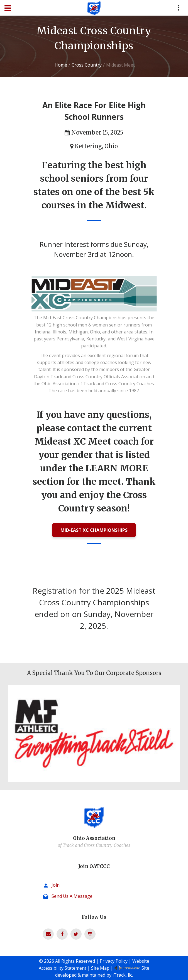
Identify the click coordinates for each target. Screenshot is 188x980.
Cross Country (87, 65)
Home (61, 65)
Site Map (100, 968)
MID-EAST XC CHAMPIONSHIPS (94, 530)
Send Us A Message (72, 896)
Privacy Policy (114, 961)
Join (56, 885)
